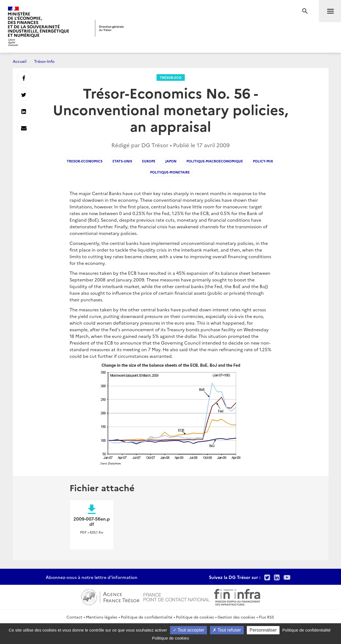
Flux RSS (266, 617)
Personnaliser (263, 630)
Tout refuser (227, 630)
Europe (149, 161)
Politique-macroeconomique (215, 161)
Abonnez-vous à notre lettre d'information (92, 577)
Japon (171, 161)
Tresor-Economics (85, 161)
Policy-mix (263, 161)
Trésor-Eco (171, 77)
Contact (74, 617)
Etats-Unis (122, 161)
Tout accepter (189, 630)
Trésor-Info (44, 61)
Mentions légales (102, 617)
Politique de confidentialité (147, 617)
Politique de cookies (195, 617)
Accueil (20, 61)
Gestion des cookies (236, 617)
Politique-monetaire (170, 172)
